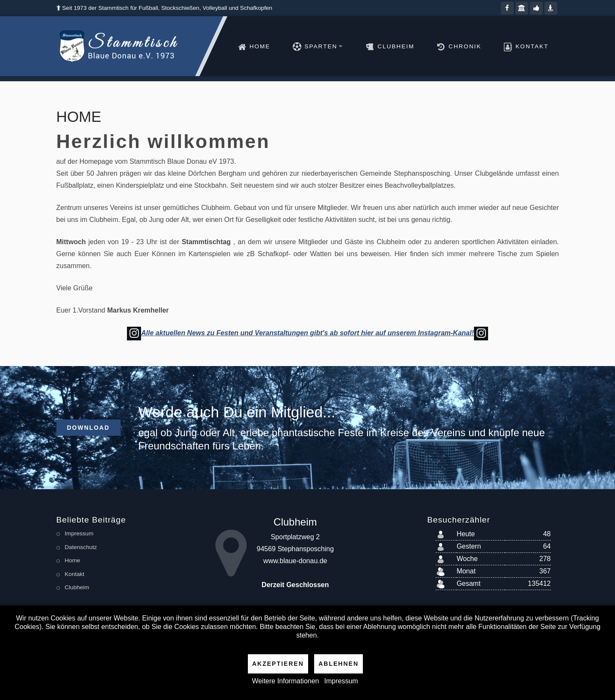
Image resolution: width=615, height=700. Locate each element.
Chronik (465, 46)
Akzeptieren (278, 664)
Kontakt (532, 46)
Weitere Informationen (285, 681)
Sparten (324, 46)
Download (88, 428)
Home (260, 46)
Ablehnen (338, 664)
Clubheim (396, 46)
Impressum (341, 681)
